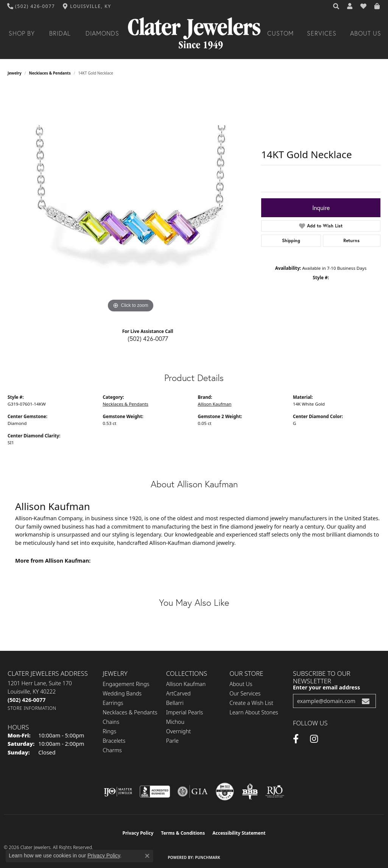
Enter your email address (326, 687)
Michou (175, 722)
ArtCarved (178, 693)
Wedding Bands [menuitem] (122, 693)
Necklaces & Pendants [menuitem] (130, 712)
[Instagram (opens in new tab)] (314, 739)
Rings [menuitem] (109, 731)
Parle (172, 741)
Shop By (22, 33)
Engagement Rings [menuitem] (126, 684)
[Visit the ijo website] (118, 792)
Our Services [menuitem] (245, 693)
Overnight (178, 731)
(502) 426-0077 (148, 339)
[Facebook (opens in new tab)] (296, 739)
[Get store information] (32, 708)
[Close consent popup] (147, 856)
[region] (131, 201)
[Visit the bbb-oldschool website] (250, 792)
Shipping (291, 240)
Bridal (60, 33)
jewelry (15, 73)
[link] (31, 6)
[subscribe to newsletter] (366, 701)
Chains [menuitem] (111, 722)
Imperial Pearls (185, 712)
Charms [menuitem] (112, 750)
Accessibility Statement (239, 833)
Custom (280, 33)
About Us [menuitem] (241, 684)
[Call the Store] (26, 700)
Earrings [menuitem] (113, 703)
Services (322, 33)
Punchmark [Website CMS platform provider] (208, 857)
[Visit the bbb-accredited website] (155, 792)
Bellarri (175, 703)
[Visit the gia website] (193, 792)
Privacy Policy (138, 833)
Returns (351, 240)
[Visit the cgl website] (225, 792)
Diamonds (102, 33)
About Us (366, 33)
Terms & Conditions (183, 833)
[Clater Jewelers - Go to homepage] (194, 33)
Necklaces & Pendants (50, 73)
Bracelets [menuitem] (114, 741)
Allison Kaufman (215, 404)
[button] (337, 6)
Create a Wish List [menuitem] (251, 703)
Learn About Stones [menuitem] (254, 712)
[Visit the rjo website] (275, 792)
